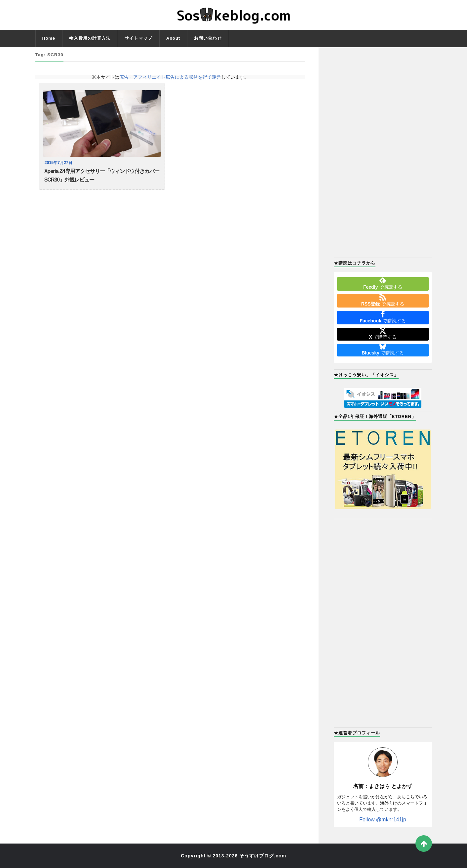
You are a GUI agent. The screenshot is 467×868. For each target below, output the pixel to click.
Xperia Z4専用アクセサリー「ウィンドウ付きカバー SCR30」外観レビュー (102, 176)
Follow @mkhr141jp (383, 820)
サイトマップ (138, 38)
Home (49, 38)
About (173, 38)
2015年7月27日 (59, 163)
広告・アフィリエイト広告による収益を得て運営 (170, 77)
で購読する (383, 283)
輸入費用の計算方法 (90, 38)
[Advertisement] (383, 152)
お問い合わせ (208, 38)
